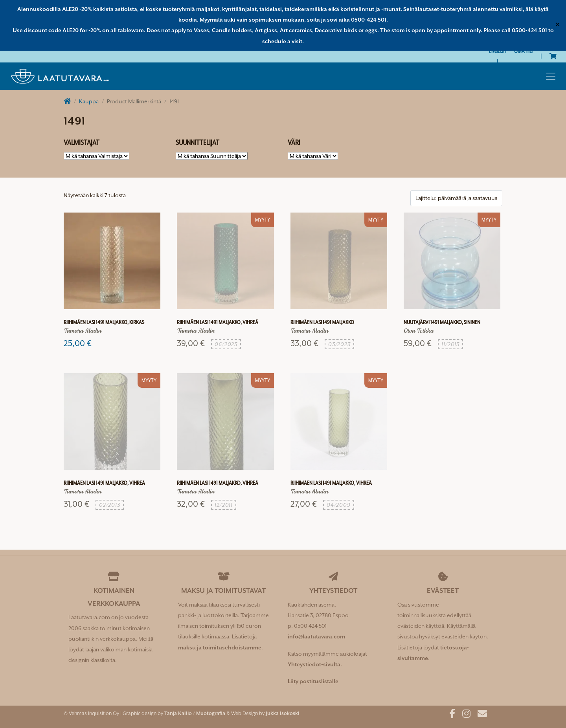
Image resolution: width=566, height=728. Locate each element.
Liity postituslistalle (313, 681)
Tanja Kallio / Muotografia (195, 713)
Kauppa (89, 101)
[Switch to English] (498, 51)
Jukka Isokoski (282, 713)
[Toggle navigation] (551, 76)
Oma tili (523, 51)
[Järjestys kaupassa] (456, 198)
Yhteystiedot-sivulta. (315, 664)
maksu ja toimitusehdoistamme (220, 647)
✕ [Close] (558, 25)
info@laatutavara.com (316, 636)
